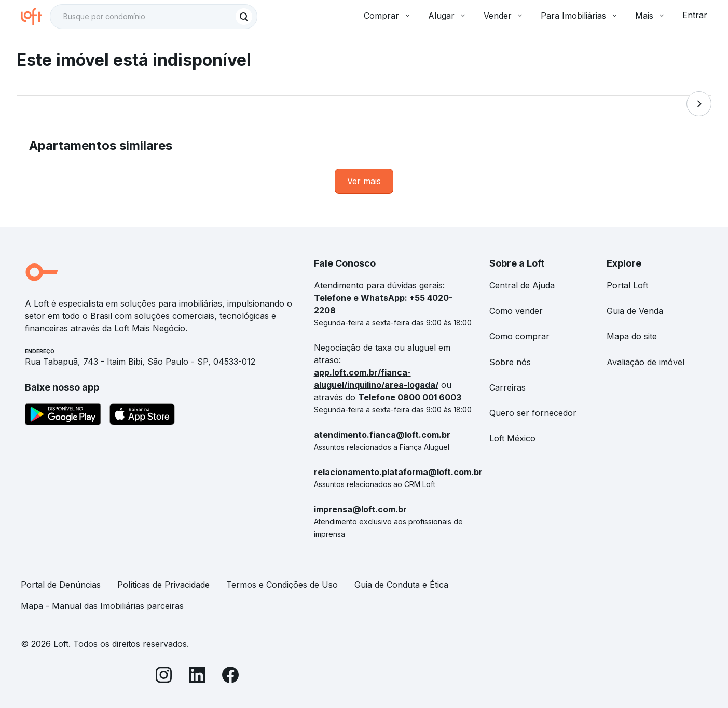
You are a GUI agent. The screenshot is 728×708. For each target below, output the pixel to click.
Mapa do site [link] (632, 336)
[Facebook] (230, 677)
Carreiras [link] (507, 387)
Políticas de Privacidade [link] (163, 585)
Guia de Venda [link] (635, 311)
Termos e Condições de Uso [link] (282, 585)
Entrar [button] (695, 15)
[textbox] (154, 17)
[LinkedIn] (197, 677)
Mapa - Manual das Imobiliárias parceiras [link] (102, 606)
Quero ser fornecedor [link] (533, 413)
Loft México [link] (512, 438)
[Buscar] (244, 17)
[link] (364, 181)
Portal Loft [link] (627, 285)
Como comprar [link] (519, 336)
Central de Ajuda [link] (522, 285)
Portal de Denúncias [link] (61, 585)
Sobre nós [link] (510, 362)
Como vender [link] (516, 311)
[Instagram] (164, 677)
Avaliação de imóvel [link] (645, 362)
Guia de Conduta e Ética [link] (401, 585)
